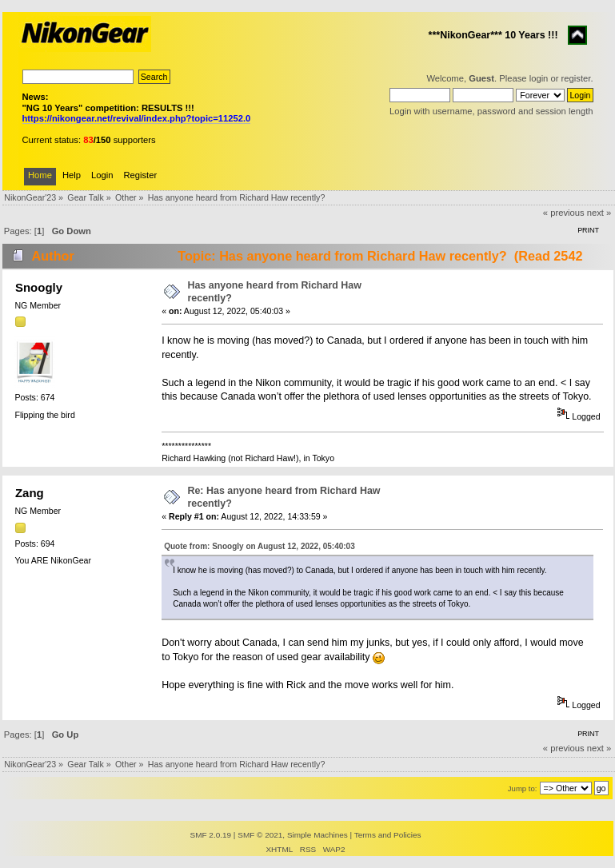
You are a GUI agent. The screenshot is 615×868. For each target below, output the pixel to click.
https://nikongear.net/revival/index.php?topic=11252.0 (137, 118)
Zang (30, 493)
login (539, 78)
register (576, 78)
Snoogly (39, 287)
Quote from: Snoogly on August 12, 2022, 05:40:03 (260, 546)
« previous (564, 213)
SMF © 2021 (260, 835)
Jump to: (523, 788)
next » (599, 213)
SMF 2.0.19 (211, 835)
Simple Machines (317, 835)
